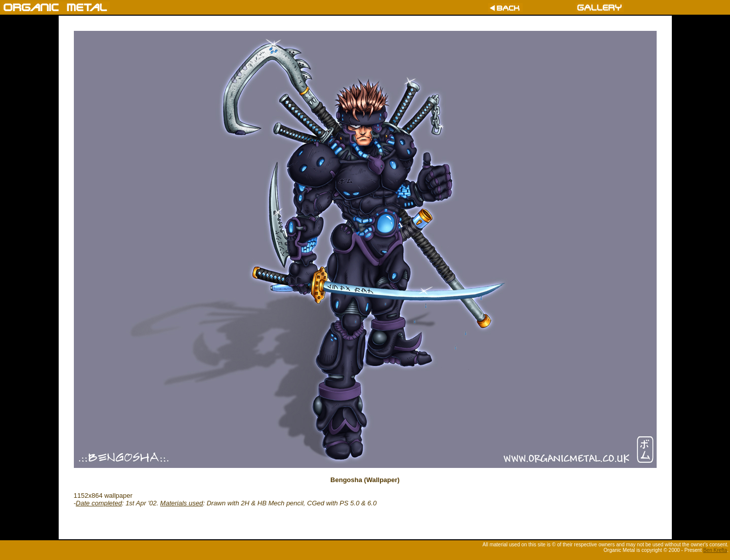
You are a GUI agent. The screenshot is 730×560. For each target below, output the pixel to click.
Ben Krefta (715, 550)
